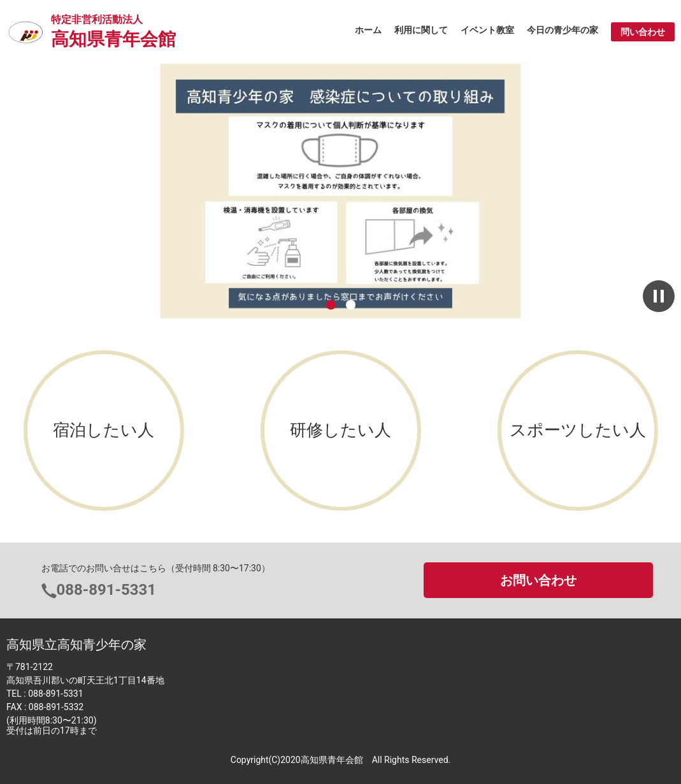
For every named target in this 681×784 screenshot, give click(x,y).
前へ (38, 192)
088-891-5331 (107, 590)
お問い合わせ (538, 580)
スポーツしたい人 (578, 430)
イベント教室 (487, 30)
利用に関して (421, 30)
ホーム (368, 30)
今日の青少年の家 (563, 30)
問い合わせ (643, 32)
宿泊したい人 (104, 430)
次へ (643, 192)
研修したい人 (340, 430)
